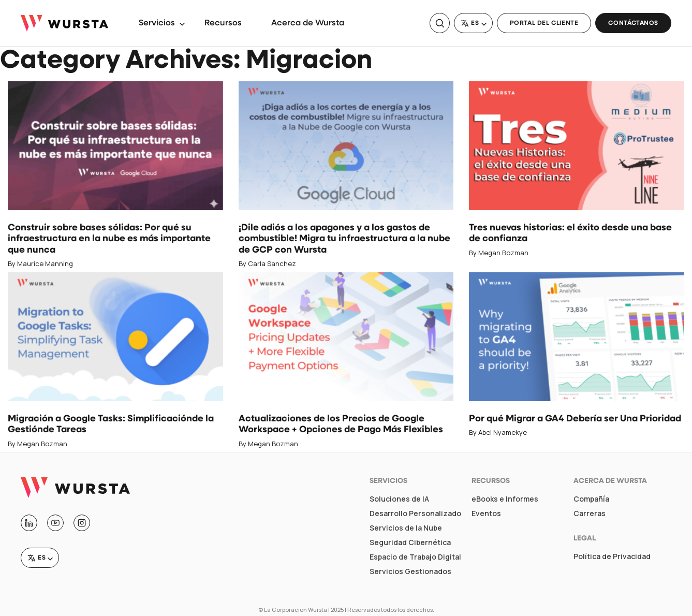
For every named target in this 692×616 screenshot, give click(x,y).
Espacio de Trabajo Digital (415, 557)
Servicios (157, 23)
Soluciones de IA (399, 499)
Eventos (486, 514)
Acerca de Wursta (308, 23)
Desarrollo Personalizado (415, 514)
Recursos (223, 23)
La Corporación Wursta (296, 610)
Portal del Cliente (544, 23)
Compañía (591, 499)
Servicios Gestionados (410, 571)
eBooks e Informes (505, 499)
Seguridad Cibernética (410, 542)
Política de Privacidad (612, 556)
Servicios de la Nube (406, 528)
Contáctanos (633, 23)
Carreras (590, 514)
